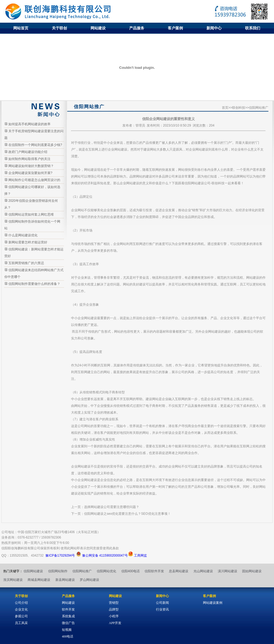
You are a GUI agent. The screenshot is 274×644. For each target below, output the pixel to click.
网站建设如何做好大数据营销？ (31, 166)
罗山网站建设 (89, 580)
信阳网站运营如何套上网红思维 (31, 214)
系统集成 (68, 616)
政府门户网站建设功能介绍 (28, 152)
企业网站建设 (118, 149)
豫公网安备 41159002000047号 (102, 556)
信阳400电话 (131, 571)
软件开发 (68, 609)
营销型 (114, 603)
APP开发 (115, 623)
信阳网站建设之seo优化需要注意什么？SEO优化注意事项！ (127, 514)
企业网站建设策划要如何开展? (30, 173)
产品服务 (137, 28)
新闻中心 (214, 28)
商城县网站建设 (39, 580)
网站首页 (21, 28)
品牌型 (114, 609)
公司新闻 (162, 603)
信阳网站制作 (58, 571)
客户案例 (175, 28)
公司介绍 (21, 603)
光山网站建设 (203, 571)
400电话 (68, 636)
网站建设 (98, 28)
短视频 (67, 630)
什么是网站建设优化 (23, 235)
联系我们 (253, 28)
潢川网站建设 (228, 571)
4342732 (37, 556)
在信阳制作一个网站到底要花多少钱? (35, 145)
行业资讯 (162, 609)
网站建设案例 (213, 603)
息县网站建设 (179, 571)
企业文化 (21, 609)
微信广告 (68, 623)
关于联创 (59, 28)
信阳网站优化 (106, 571)
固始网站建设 (252, 571)
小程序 (114, 616)
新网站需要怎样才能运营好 (28, 242)
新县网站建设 (65, 580)
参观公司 (21, 616)
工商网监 (137, 556)
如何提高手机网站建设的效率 (29, 124)
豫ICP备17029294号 (60, 556)
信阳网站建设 (33, 571)
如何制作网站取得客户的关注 (29, 159)
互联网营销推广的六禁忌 (26, 263)
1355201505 (19, 556)
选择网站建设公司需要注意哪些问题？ (112, 507)
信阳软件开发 (154, 571)
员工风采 (21, 623)
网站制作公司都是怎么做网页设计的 (34, 180)
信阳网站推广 (82, 571)
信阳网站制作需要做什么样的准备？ (34, 284)
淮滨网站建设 (13, 580)
